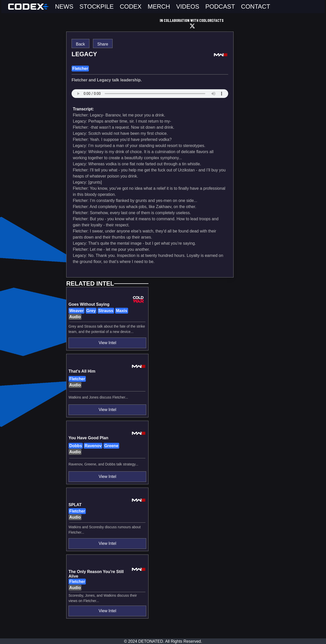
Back (80, 44)
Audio (75, 317)
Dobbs (76, 446)
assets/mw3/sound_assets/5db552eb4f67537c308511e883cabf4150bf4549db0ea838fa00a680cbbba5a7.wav (150, 96)
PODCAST (220, 6)
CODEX (131, 6)
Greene (111, 446)
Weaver (77, 311)
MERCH (159, 6)
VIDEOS (188, 6)
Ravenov (93, 446)
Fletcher (80, 69)
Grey (91, 311)
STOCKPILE (97, 6)
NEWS (64, 6)
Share (103, 44)
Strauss (106, 311)
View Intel (107, 343)
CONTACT (255, 6)
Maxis (121, 311)
